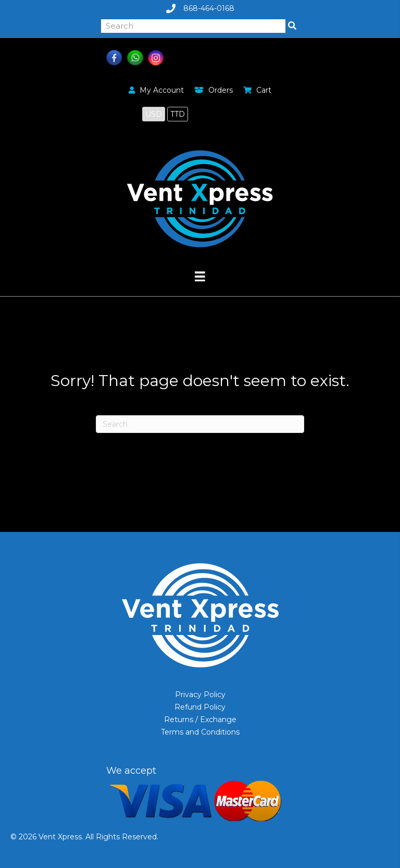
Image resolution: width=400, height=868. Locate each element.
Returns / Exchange (200, 720)
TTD (178, 114)
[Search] (200, 424)
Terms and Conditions (200, 732)
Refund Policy (200, 707)
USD (154, 114)
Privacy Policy (200, 695)
